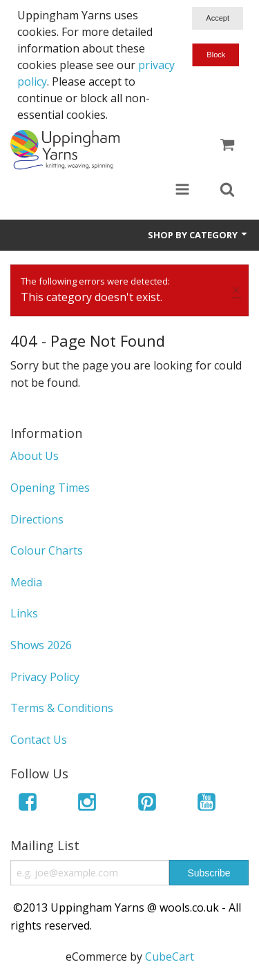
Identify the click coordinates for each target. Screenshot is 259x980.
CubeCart (170, 957)
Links (24, 613)
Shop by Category (198, 235)
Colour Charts (47, 550)
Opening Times (50, 488)
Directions (37, 519)
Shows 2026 (41, 645)
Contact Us (39, 740)
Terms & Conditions (62, 708)
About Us (35, 456)
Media (26, 582)
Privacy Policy (45, 677)
